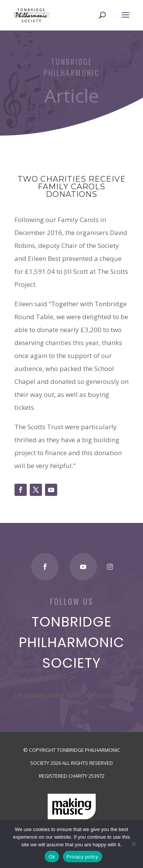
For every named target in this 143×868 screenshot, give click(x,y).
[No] (133, 844)
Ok (52, 857)
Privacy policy (83, 857)
